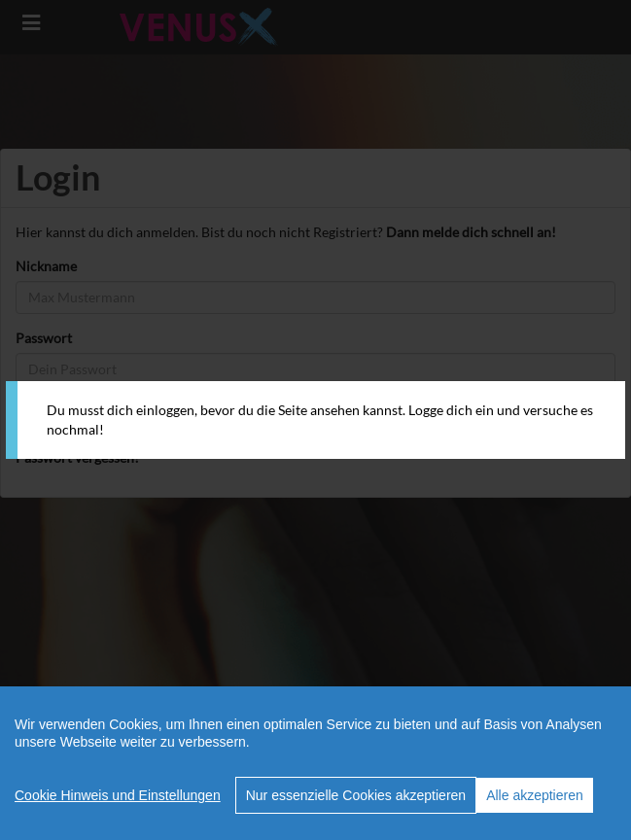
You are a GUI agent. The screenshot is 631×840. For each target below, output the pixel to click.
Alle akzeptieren (535, 795)
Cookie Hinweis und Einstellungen (118, 795)
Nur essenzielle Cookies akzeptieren (356, 795)
